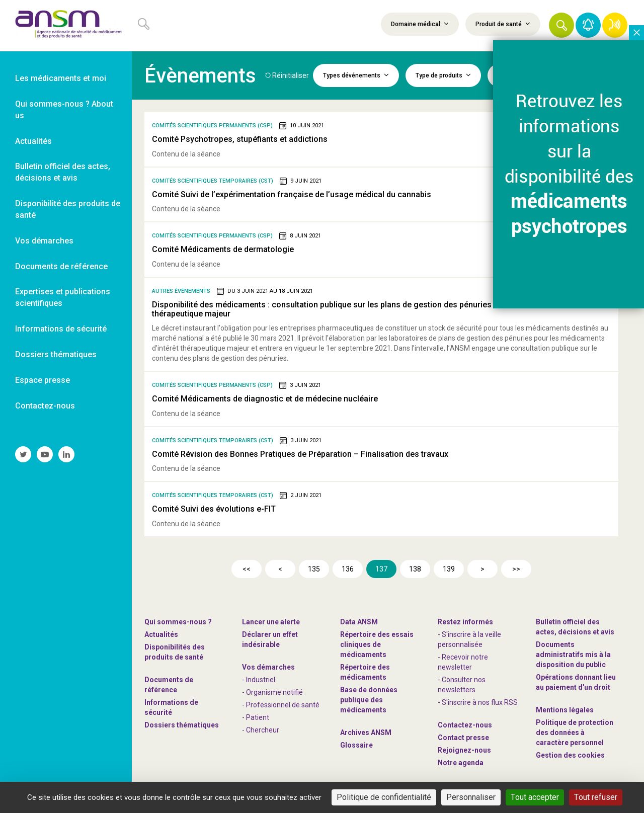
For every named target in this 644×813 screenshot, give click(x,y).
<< (247, 569)
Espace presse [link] (43, 380)
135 (314, 569)
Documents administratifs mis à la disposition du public (573, 655)
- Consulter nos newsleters (462, 685)
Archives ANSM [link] (366, 733)
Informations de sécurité (171, 707)
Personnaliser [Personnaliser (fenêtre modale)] (471, 797)
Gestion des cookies (570, 755)
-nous (464, 750)
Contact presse (463, 738)
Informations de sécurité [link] (61, 329)
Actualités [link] (33, 141)
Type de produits (443, 75)
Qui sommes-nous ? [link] (178, 622)
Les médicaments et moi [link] (61, 78)
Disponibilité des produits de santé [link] (68, 209)
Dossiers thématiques (182, 725)
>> (516, 569)
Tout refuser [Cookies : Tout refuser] (596, 797)
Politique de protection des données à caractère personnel (575, 733)
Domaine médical (420, 24)
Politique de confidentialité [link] (384, 797)
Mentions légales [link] (565, 710)
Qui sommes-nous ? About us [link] (64, 110)
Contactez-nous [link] (45, 406)
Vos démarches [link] (44, 241)
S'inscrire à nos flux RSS (480, 702)
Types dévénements (356, 75)
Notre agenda (461, 763)
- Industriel (259, 680)
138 (415, 569)
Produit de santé (503, 24)
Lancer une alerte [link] (271, 622)
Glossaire (356, 745)
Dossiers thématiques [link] (56, 354)
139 (449, 569)
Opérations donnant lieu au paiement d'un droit (576, 682)
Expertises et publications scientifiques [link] (63, 297)
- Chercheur (261, 730)
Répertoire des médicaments (365, 672)
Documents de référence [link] (61, 266)
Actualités (161, 634)
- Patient (256, 717)
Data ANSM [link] (359, 622)
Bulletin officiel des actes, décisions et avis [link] (63, 172)
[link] (66, 26)
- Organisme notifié (272, 692)
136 (348, 569)
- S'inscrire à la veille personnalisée (469, 639)
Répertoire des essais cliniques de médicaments (377, 644)
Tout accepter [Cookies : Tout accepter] (535, 797)
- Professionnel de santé (281, 705)
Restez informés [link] (465, 622)
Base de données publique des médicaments (369, 700)
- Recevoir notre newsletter (463, 662)
